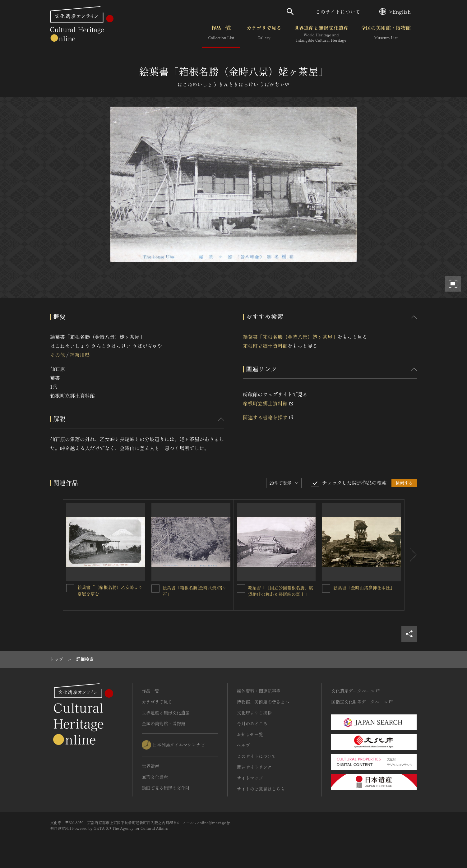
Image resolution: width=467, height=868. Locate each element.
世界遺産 (150, 766)
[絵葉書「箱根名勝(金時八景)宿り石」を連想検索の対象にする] (155, 589)
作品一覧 (221, 34)
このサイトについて (338, 12)
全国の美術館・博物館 (386, 34)
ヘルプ (243, 745)
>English (395, 12)
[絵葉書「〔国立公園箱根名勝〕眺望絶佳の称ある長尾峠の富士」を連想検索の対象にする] (241, 589)
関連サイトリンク (254, 767)
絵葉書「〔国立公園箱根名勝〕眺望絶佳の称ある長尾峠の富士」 (281, 591)
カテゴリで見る (264, 34)
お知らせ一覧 (250, 734)
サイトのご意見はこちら (261, 789)
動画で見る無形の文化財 (166, 788)
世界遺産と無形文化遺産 (321, 34)
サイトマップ (250, 778)
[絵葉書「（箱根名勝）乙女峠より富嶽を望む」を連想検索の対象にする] (70, 588)
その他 (58, 355)
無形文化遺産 (155, 777)
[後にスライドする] (411, 555)
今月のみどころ (252, 723)
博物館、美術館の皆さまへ (263, 702)
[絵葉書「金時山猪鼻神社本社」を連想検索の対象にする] (326, 589)
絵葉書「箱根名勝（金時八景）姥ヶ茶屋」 (290, 337)
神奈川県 (80, 355)
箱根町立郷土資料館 (265, 346)
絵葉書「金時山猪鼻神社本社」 (364, 588)
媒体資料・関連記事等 (259, 691)
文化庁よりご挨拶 (254, 713)
